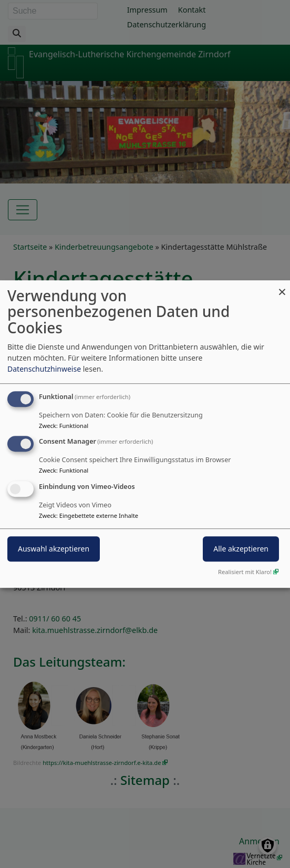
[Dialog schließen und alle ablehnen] (282, 287)
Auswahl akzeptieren (54, 549)
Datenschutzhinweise (44, 369)
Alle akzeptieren (241, 549)
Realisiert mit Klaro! (245, 572)
